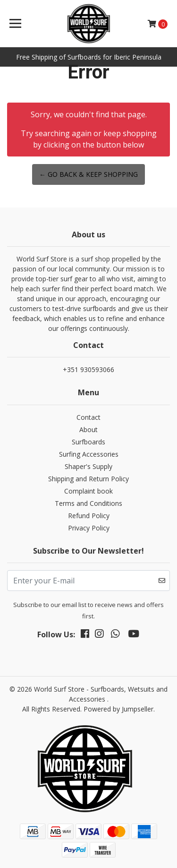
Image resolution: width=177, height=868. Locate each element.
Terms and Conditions (88, 503)
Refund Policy (89, 516)
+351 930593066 (88, 369)
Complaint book (88, 491)
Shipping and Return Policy (88, 479)
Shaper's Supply (88, 466)
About (88, 430)
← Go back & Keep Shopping (88, 174)
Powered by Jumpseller (118, 709)
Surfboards (88, 442)
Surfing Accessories (89, 454)
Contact (88, 417)
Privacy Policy (89, 528)
